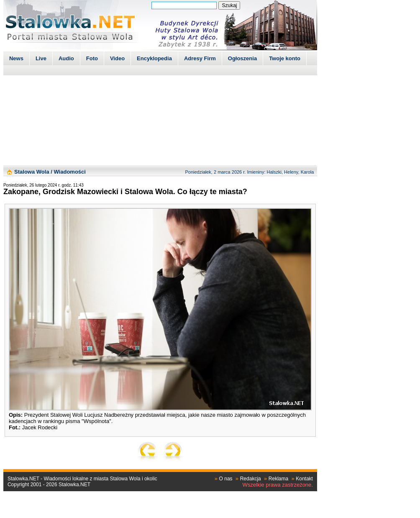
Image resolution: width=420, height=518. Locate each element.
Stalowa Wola (32, 172)
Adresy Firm (200, 58)
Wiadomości (69, 172)
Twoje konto (285, 58)
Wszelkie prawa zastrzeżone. (278, 485)
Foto (92, 58)
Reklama (278, 479)
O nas (226, 479)
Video (117, 58)
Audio (66, 58)
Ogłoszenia (242, 58)
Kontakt (304, 479)
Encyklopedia (154, 58)
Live (41, 58)
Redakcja (251, 479)
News (16, 58)
